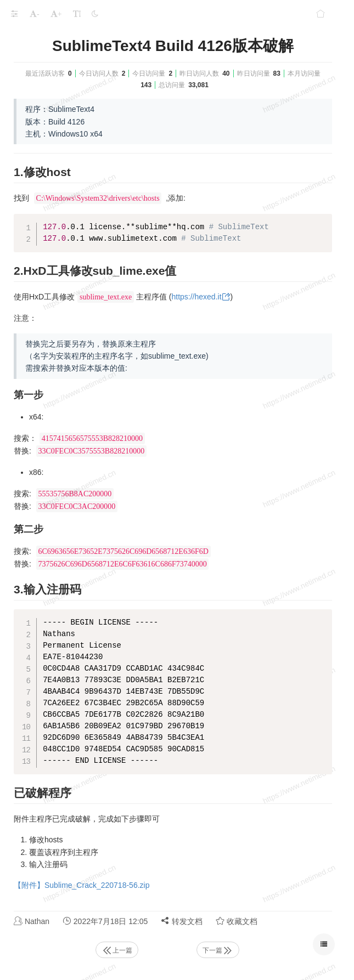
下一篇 (218, 950)
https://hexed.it (196, 297)
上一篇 (117, 950)
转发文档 (182, 921)
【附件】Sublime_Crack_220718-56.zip (82, 885)
